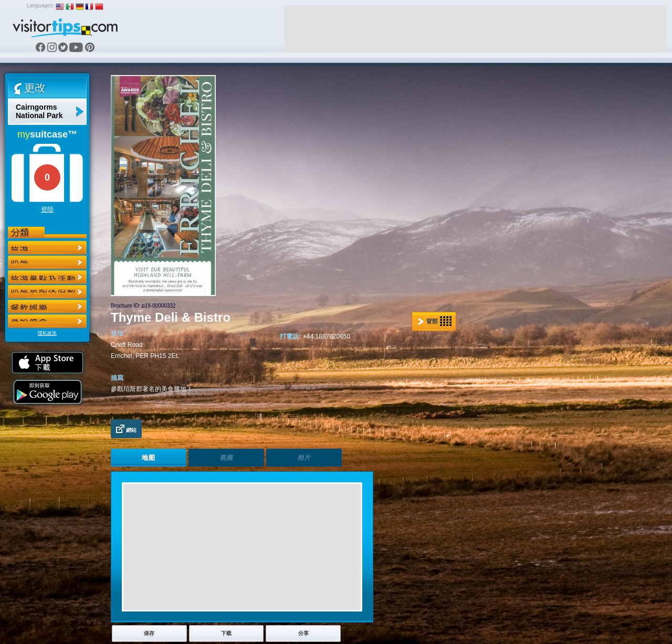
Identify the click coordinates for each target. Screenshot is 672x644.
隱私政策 (47, 333)
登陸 (47, 209)
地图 (149, 458)
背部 (435, 321)
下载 (226, 633)
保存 (149, 633)
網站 (126, 429)
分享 (303, 633)
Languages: (40, 6)
